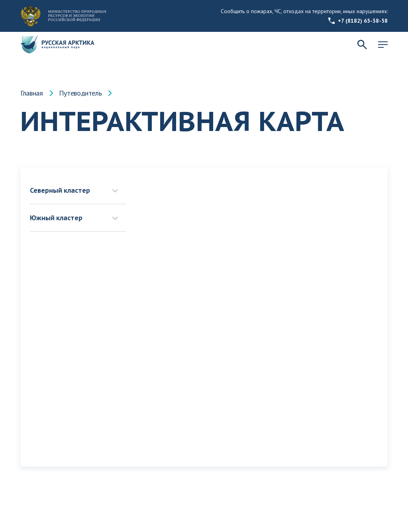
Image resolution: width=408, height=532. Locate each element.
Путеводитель (80, 93)
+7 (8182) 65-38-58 (358, 21)
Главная (31, 93)
